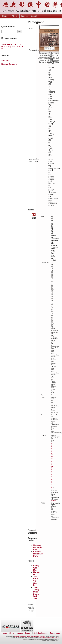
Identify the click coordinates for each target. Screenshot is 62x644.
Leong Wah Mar (36, 568)
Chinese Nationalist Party (38, 554)
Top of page (55, 633)
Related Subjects (9, 64)
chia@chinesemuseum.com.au (50, 638)
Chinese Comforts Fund (38, 547)
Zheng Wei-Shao (36, 596)
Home (5, 16)
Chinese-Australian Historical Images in (30, 636)
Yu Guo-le (36, 583)
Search (34, 16)
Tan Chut (36, 578)
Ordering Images (40, 633)
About (15, 16)
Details (54, 501)
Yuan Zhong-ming (37, 590)
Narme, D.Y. (37, 573)
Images (24, 16)
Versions (5, 61)
